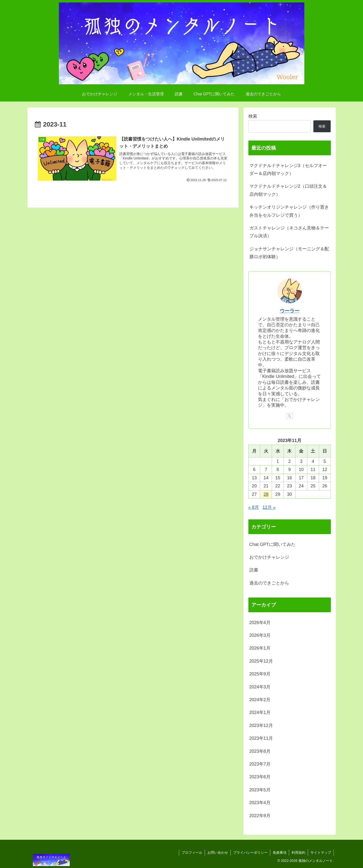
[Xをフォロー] (290, 416)
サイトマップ (321, 853)
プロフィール (192, 853)
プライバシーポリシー (250, 853)
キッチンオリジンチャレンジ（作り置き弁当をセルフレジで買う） (289, 211)
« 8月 (254, 507)
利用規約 (298, 853)
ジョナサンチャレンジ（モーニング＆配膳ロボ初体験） (289, 253)
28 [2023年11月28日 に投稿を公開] (266, 494)
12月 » (269, 507)
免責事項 (280, 853)
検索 (253, 116)
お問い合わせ (218, 853)
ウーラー (290, 311)
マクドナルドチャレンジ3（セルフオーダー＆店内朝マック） (288, 170)
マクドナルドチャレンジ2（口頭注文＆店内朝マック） (288, 190)
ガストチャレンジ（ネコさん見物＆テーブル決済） (289, 232)
